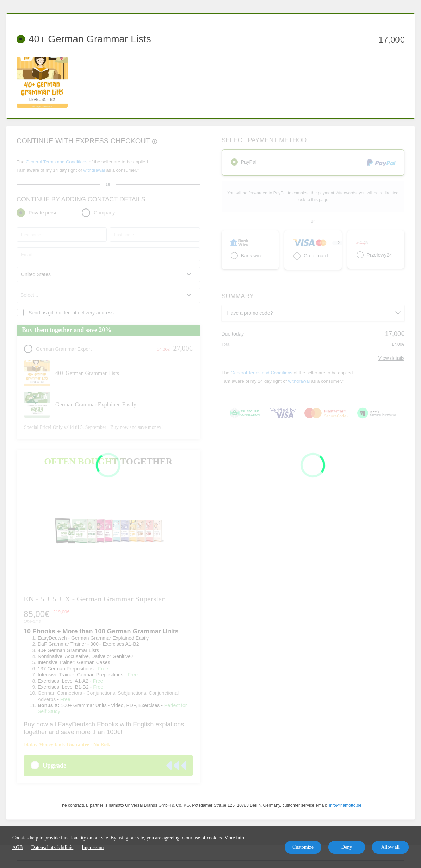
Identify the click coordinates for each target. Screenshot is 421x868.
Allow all (391, 847)
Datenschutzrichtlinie (52, 847)
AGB (18, 847)
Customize (303, 847)
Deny (347, 847)
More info (234, 838)
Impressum (93, 847)
